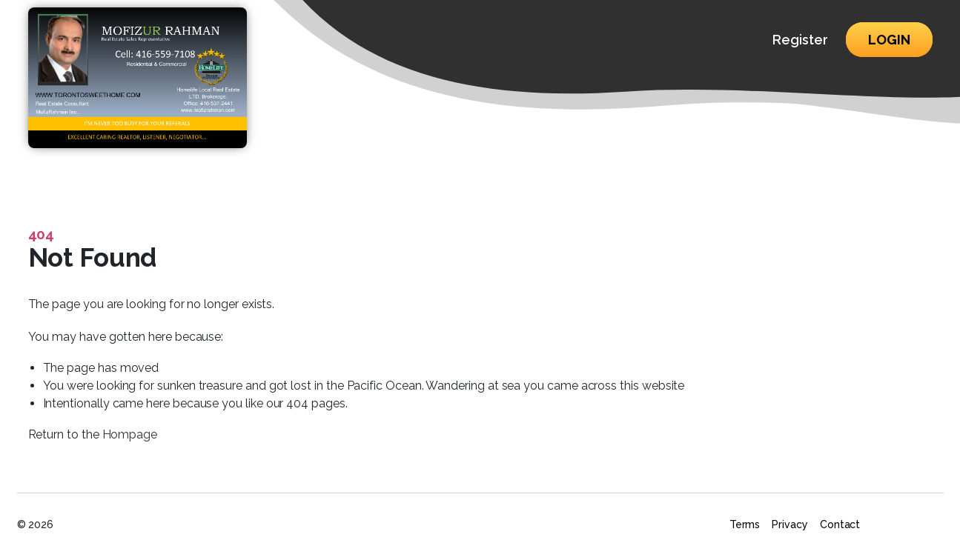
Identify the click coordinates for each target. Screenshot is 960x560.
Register (800, 40)
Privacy (790, 524)
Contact (840, 524)
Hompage (130, 434)
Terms (745, 524)
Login (889, 40)
